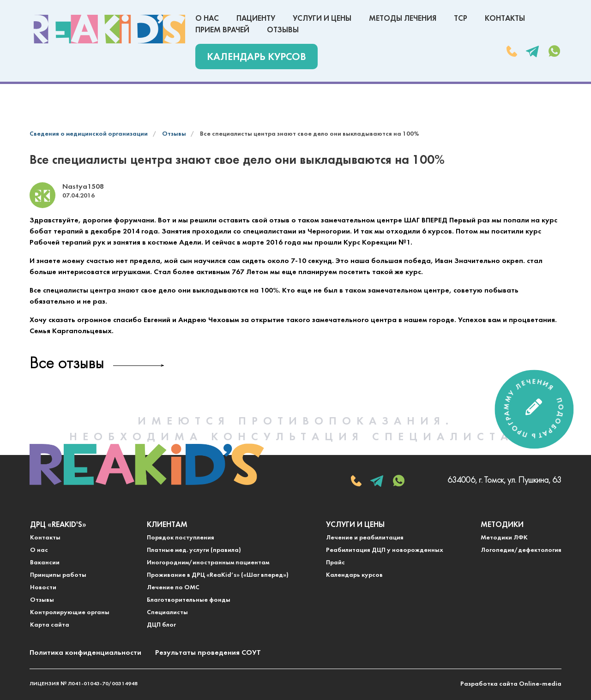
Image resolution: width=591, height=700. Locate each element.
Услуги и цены (322, 19)
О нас (207, 19)
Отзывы (283, 30)
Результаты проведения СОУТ (208, 653)
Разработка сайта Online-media (511, 684)
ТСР (461, 19)
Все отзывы (67, 364)
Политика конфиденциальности (85, 653)
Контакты (505, 19)
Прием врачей (222, 30)
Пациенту (256, 19)
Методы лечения (403, 19)
